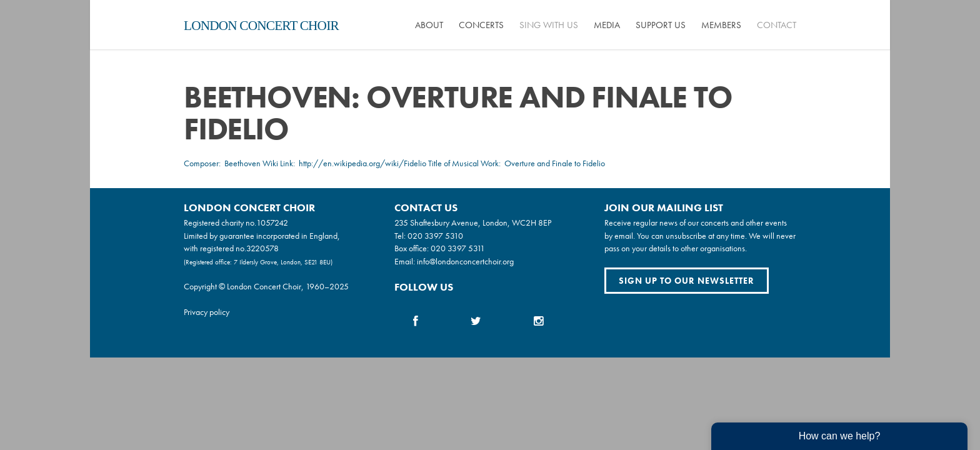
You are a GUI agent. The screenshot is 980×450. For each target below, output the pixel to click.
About (429, 25)
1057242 (272, 222)
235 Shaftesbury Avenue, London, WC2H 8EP (473, 222)
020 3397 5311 (458, 248)
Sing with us (549, 25)
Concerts (481, 25)
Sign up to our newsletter (687, 281)
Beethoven (242, 163)
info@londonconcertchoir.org (465, 261)
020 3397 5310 (435, 236)
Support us (661, 25)
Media (607, 25)
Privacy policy (207, 312)
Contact (777, 25)
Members (721, 25)
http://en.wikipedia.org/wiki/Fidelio (362, 163)
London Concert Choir (261, 26)
